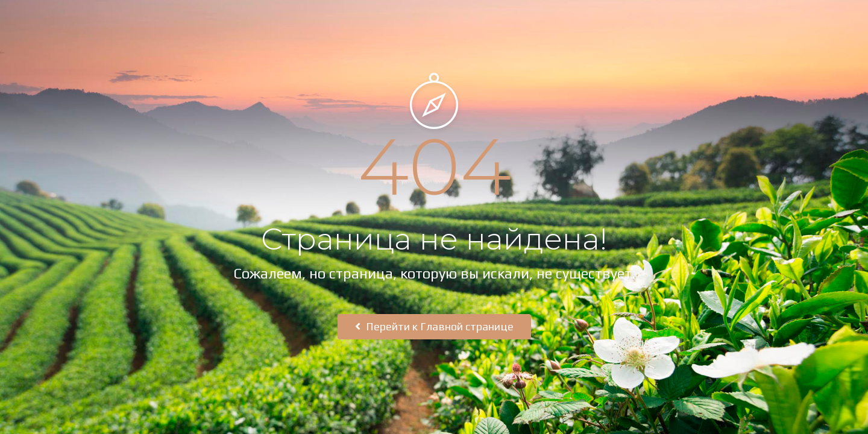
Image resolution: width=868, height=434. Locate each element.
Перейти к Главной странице (434, 326)
